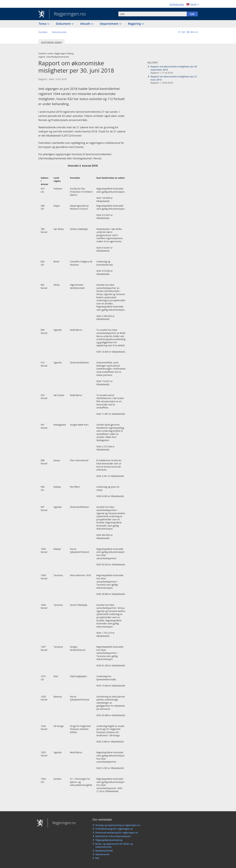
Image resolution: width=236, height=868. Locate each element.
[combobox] (153, 14)
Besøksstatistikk (104, 851)
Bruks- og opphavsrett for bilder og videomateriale (114, 845)
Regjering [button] (135, 24)
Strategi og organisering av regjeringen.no (118, 825)
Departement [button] (109, 24)
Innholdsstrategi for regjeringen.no (114, 829)
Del (183, 32)
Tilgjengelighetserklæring (109, 840)
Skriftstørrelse (177, 4)
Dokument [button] (64, 24)
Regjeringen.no (68, 14)
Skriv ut (194, 32)
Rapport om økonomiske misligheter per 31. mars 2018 (174, 78)
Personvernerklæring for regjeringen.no (117, 833)
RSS (97, 858)
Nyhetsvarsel (102, 854)
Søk (192, 14)
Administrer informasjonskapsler (113, 836)
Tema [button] (43, 24)
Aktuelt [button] (86, 24)
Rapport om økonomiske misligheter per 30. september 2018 (174, 68)
